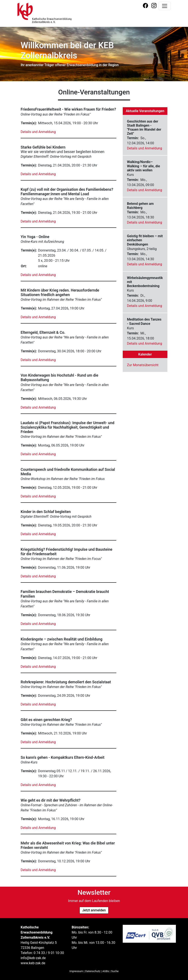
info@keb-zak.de (33, 958)
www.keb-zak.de (33, 963)
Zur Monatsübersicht (143, 365)
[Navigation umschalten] (165, 6)
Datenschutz (93, 971)
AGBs (106, 971)
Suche (115, 971)
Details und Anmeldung (38, 132)
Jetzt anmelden (94, 910)
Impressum (76, 971)
